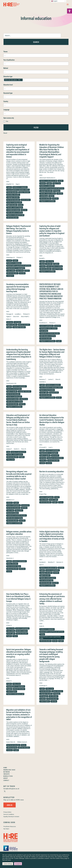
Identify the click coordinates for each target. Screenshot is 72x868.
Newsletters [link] (8, 776)
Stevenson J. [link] (10, 558)
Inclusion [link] (43, 183)
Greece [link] (21, 205)
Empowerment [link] (54, 393)
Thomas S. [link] (52, 323)
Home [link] (5, 768)
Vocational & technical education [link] (50, 333)
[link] (70, 11)
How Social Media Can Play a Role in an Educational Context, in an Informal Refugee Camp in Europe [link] (18, 597)
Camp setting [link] (11, 271)
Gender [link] (61, 181)
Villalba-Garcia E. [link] (22, 742)
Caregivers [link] (10, 276)
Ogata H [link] (9, 317)
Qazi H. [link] (42, 565)
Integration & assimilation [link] (47, 201)
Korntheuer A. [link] (43, 323)
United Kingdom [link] (57, 269)
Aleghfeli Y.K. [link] (10, 184)
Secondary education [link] (13, 195)
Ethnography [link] (44, 696)
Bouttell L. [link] (42, 258)
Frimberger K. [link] (43, 686)
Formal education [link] (12, 192)
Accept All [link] (18, 864)
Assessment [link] (25, 505)
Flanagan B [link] (10, 314)
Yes (7, 121)
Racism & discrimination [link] (14, 389)
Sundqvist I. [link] (43, 562)
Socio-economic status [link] (14, 566)
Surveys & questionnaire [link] (14, 202)
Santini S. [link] (17, 449)
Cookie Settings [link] (8, 864)
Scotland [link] (43, 266)
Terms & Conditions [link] (9, 814)
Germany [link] (10, 322)
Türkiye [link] (42, 634)
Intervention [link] (55, 455)
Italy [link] (8, 452)
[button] (68, 4)
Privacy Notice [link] (7, 812)
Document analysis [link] (13, 399)
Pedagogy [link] (57, 191)
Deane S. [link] (9, 681)
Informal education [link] (12, 218)
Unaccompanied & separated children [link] (18, 190)
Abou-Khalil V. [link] (25, 317)
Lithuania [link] (60, 193)
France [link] (61, 502)
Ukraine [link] (51, 196)
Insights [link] (6, 774)
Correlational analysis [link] (13, 210)
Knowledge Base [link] (9, 770)
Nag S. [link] (18, 184)
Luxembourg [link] (44, 196)
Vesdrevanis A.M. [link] (11, 383)
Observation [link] (19, 510)
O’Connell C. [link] (43, 447)
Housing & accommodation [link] (55, 458)
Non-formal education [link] (13, 200)
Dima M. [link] (58, 379)
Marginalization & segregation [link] (16, 268)
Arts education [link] (54, 696)
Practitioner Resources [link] (10, 826)
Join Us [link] (10, 805)
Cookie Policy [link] (60, 858)
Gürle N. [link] (42, 626)
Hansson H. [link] (60, 562)
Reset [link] (5, 133)
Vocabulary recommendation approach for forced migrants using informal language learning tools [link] (18, 288)
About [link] (6, 778)
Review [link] (24, 745)
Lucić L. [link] (51, 447)
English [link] (9, 187)
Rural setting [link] (44, 331)
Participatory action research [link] (48, 328)
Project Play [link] (43, 494)
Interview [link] (24, 210)
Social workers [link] (26, 200)
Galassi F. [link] (9, 449)
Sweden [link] (56, 573)
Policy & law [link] (57, 183)
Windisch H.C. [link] (10, 500)
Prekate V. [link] (20, 257)
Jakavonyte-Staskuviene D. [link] (47, 178)
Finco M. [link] (24, 449)
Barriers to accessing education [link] (52, 471)
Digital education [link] (12, 205)
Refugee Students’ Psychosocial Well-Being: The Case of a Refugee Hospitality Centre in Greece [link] (18, 229)
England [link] (56, 264)
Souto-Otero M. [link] (11, 742)
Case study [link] (20, 271)
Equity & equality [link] (12, 391)
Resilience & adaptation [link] (20, 187)
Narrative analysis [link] (22, 631)
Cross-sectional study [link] (46, 580)
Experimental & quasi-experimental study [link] (50, 638)
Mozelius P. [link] (51, 562)
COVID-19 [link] (43, 461)
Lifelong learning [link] (12, 748)
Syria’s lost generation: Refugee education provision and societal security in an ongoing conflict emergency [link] (19, 653)
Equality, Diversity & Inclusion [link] (11, 816)
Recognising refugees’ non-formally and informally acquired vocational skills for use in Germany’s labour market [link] (19, 475)
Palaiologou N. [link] (11, 257)
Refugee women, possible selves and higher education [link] (19, 533)
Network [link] (7, 772)
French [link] (57, 497)
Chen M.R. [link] (16, 317)
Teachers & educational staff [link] (15, 215)
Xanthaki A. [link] (43, 382)
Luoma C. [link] (51, 379)
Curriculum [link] (17, 322)
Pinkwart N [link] (26, 314)
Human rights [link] (44, 393)
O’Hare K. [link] (9, 625)
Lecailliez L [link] (18, 314)
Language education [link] (13, 197)
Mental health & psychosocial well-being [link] (52, 188)
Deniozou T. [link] (43, 379)
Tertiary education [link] (24, 192)
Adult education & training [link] (15, 213)
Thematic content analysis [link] (15, 207)
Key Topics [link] (6, 829)
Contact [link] (6, 780)
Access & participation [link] (47, 326)
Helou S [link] (9, 319)
